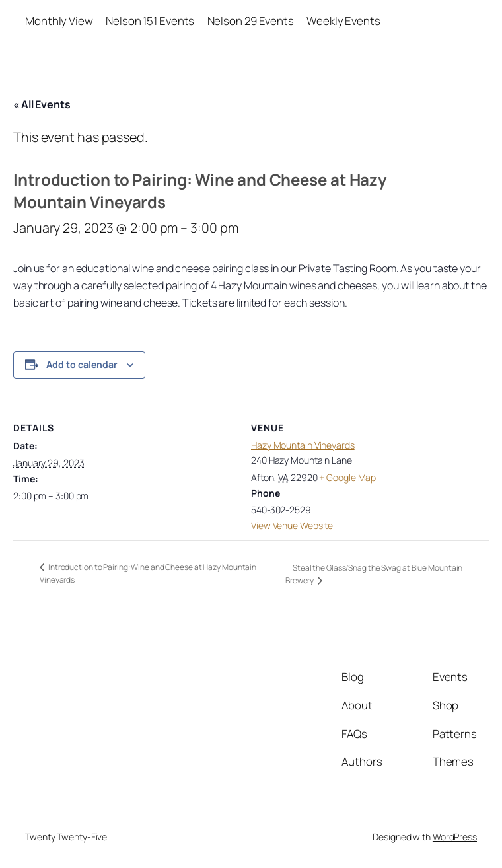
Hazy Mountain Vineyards (303, 445)
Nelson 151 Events (150, 21)
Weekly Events (343, 21)
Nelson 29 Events (251, 21)
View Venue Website (292, 525)
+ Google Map (347, 477)
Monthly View (59, 21)
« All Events (42, 104)
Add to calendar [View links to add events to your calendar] (82, 364)
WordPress (455, 837)
